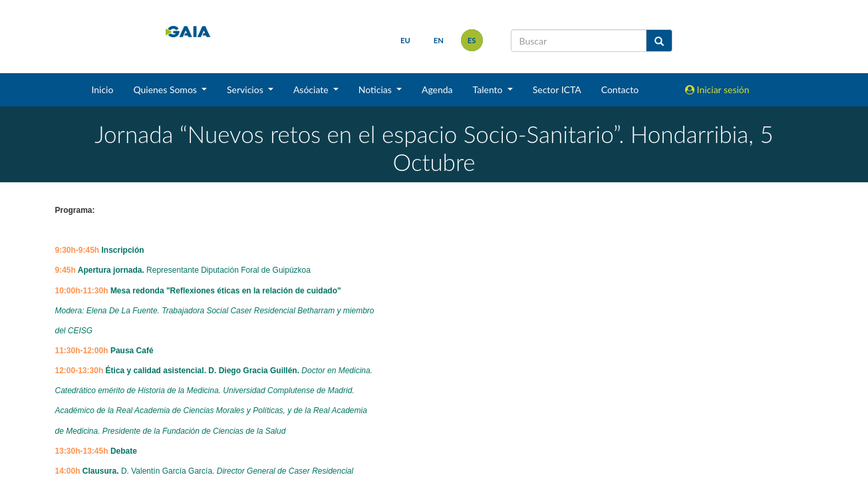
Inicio (102, 89)
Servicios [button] (246, 89)
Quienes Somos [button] (166, 89)
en (439, 40)
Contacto (620, 89)
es (472, 40)
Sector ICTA (557, 89)
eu (405, 40)
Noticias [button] (376, 89)
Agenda (437, 89)
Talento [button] (489, 89)
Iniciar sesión (717, 89)
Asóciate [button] (312, 89)
